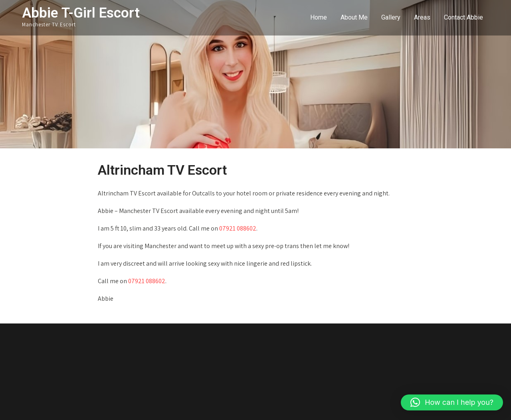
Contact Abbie (463, 17)
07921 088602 (238, 228)
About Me (354, 17)
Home (319, 17)
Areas (422, 17)
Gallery (391, 17)
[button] (452, 402)
